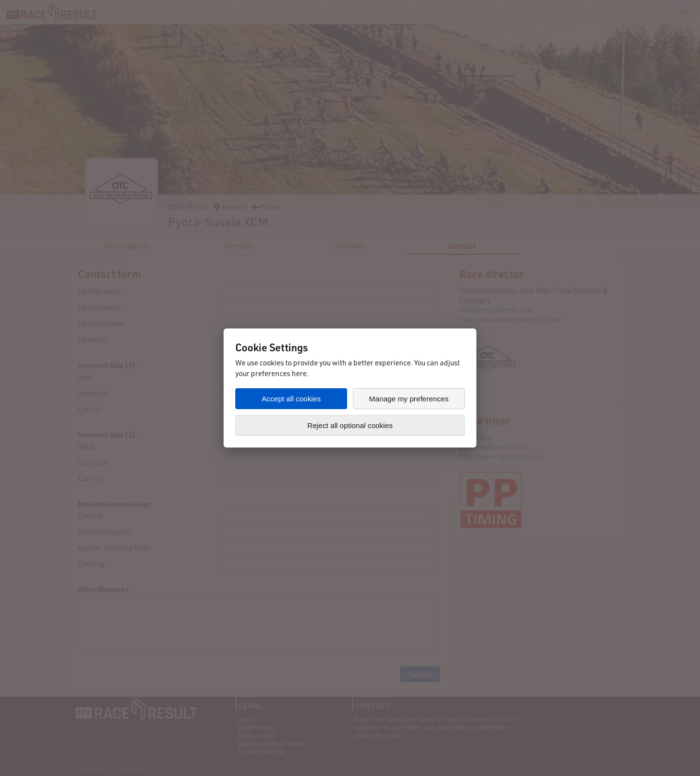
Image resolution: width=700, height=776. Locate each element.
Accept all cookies (291, 399)
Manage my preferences (409, 399)
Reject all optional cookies (350, 425)
